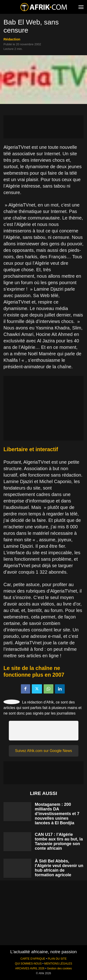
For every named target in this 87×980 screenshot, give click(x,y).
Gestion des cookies (59, 968)
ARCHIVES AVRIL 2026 (30, 968)
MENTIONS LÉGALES (58, 964)
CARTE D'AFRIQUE (33, 959)
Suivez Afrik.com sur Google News (43, 751)
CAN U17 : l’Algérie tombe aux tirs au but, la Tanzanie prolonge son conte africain (59, 841)
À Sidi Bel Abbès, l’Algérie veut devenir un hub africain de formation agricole (59, 868)
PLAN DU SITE (57, 959)
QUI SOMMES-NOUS (28, 964)
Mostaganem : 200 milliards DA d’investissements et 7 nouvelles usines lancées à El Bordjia (57, 814)
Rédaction (12, 39)
